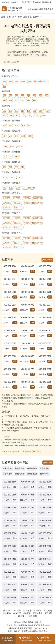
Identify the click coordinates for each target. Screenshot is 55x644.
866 (4, 96)
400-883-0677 (28, 559)
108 (4, 136)
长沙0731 (18, 207)
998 (35, 96)
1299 (19, 146)
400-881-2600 (28, 535)
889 (29, 100)
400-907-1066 (10, 265)
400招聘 (27, 599)
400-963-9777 (28, 363)
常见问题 (46, 596)
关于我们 (28, 2)
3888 (30, 81)
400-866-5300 (45, 572)
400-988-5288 (10, 314)
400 (4, 86)
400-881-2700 (10, 535)
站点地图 (32, 602)
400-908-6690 (45, 265)
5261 (12, 177)
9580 (30, 136)
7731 (25, 187)
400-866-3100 (45, 584)
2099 (18, 187)
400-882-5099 (45, 498)
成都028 (28, 202)
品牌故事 (47, 2)
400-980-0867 (10, 326)
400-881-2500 (45, 535)
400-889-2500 (45, 523)
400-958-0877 (10, 278)
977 (23, 100)
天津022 (6, 198)
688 (16, 81)
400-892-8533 (10, 302)
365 (11, 115)
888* (5, 115)
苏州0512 (7, 207)
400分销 (47, 599)
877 (29, 96)
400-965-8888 (28, 290)
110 (23, 115)
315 (17, 115)
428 (10, 81)
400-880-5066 (45, 474)
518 (35, 111)
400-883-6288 (45, 510)
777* (48, 111)
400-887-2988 (10, 523)
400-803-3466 (45, 278)
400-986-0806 (10, 351)
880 (35, 100)
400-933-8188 (45, 351)
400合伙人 (37, 599)
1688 (36, 115)
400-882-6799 (10, 498)
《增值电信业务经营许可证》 (21, 614)
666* (41, 111)
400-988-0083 (45, 326)
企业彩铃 (8, 599)
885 (41, 96)
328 (4, 81)
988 (10, 96)
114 (29, 115)
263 (16, 167)
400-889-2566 (10, 486)
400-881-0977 (10, 559)
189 (10, 156)
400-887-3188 (28, 510)
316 (23, 167)
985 (4, 100)
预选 (15, 479)
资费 (9, 17)
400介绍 (38, 2)
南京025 (38, 202)
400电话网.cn (36, 623)
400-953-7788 (28, 278)
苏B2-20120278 (39, 614)
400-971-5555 (45, 363)
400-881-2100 (10, 547)
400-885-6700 (45, 559)
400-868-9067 (45, 339)
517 (4, 125)
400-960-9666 (28, 474)
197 (30, 125)
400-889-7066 (28, 486)
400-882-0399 (10, 510)
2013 (11, 187)
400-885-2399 (28, 498)
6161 (19, 177)
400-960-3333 (28, 351)
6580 (23, 136)
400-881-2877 (45, 547)
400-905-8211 (28, 339)
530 (32, 187)
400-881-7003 (10, 572)
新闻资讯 (27, 17)
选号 (14, 17)
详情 (15, 270)
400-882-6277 (28, 547)
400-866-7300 (28, 572)
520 (4, 187)
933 (47, 96)
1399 (12, 146)
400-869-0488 (28, 265)
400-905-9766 (28, 314)
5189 (17, 156)
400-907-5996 (28, 326)
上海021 (16, 218)
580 (10, 136)
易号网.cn (46, 623)
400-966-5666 (10, 474)
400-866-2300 (28, 584)
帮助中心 (36, 17)
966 (16, 96)
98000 (45, 81)
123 (4, 111)
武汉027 (16, 198)
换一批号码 (48, 259)
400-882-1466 (10, 375)
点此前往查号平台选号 (30, 445)
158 (29, 111)
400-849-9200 (45, 375)
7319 (5, 146)
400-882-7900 (28, 523)
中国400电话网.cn (23, 623)
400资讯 (37, 596)
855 (23, 96)
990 (16, 100)
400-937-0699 (10, 363)
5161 (5, 177)
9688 (43, 115)
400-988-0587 (10, 339)
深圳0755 (37, 198)
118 (23, 111)
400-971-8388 (10, 290)
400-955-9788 (45, 290)
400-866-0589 (28, 375)
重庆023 (18, 202)
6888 (37, 81)
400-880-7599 (45, 486)
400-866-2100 (10, 584)
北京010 (6, 218)
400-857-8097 (45, 302)
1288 (23, 81)
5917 (17, 125)
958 (10, 100)
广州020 (27, 218)
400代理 (18, 599)
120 (4, 156)
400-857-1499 (45, 314)
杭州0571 (7, 202)
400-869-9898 (28, 302)
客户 (19, 17)
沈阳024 (27, 198)
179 (24, 125)
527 (10, 125)
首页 (3, 17)
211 (10, 167)
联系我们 (23, 602)
